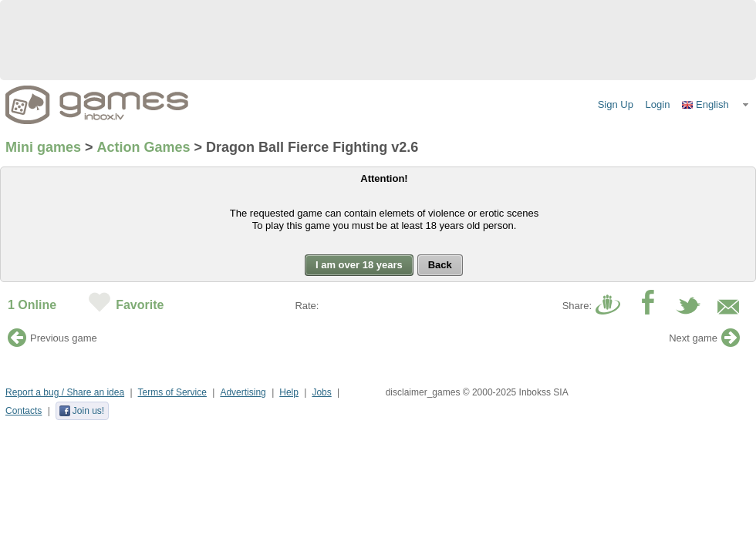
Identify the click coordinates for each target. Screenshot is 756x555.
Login (658, 104)
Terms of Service (172, 392)
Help (289, 392)
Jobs (321, 392)
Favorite (140, 305)
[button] (716, 105)
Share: (577, 306)
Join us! (81, 411)
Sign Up (616, 104)
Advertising (243, 392)
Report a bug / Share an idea (65, 392)
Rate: (307, 306)
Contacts (24, 411)
